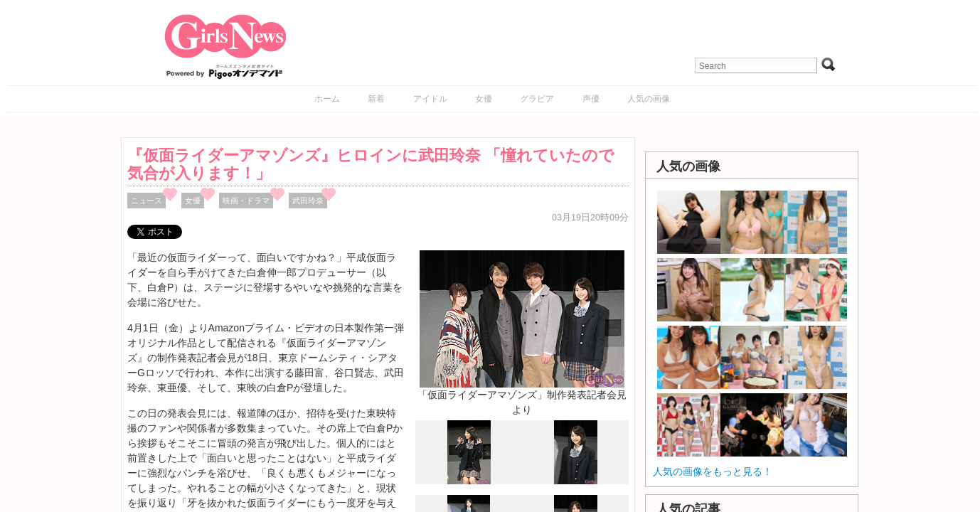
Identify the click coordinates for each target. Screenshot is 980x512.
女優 (484, 99)
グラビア (537, 99)
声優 (591, 99)
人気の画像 (649, 99)
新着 (376, 99)
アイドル (430, 99)
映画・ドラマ (246, 201)
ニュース (147, 201)
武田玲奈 (308, 201)
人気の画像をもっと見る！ (713, 471)
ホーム (327, 99)
